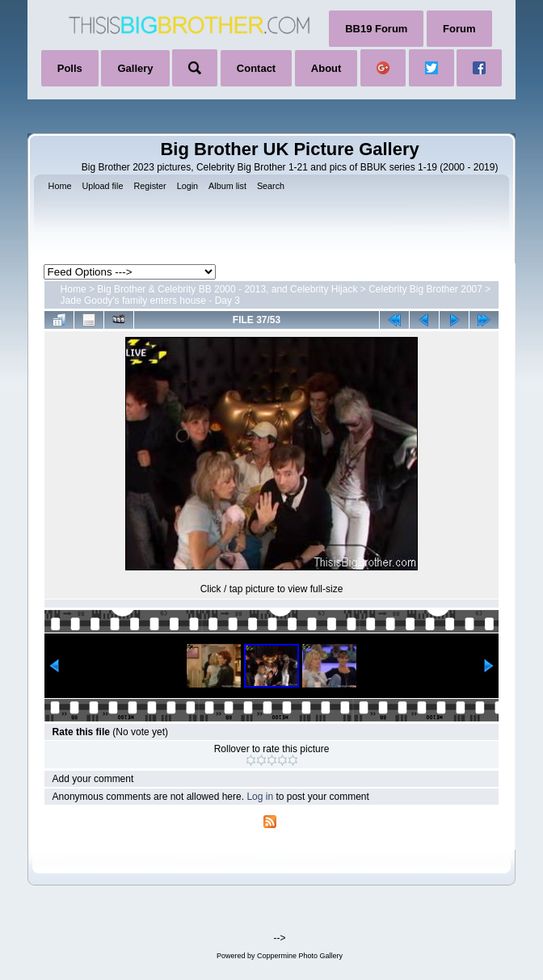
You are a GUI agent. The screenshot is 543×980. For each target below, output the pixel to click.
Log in (260, 797)
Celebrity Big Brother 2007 (425, 289)
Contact (256, 68)
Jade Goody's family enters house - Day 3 (150, 301)
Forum (459, 29)
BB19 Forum (376, 29)
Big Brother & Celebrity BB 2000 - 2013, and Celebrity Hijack (227, 289)
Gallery (135, 68)
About (326, 68)
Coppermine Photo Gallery (300, 956)
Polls (70, 68)
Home (74, 289)
